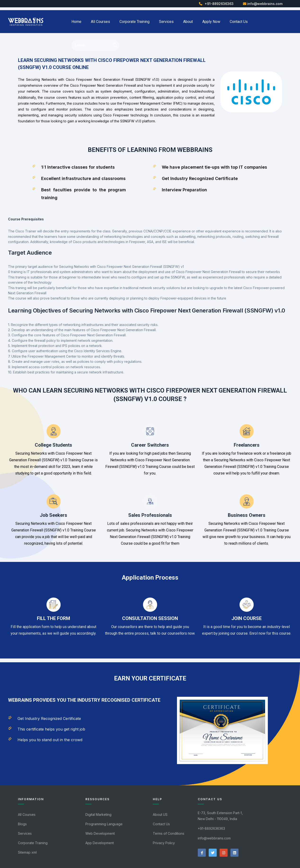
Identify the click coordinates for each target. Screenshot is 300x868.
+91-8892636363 (219, 4)
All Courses (100, 22)
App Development (100, 843)
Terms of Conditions (169, 833)
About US (160, 815)
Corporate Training (135, 22)
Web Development (100, 833)
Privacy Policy (164, 843)
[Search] (93, 45)
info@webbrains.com (265, 4)
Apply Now (211, 22)
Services (166, 22)
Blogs (22, 824)
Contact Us (239, 22)
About (188, 22)
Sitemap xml (27, 852)
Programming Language (104, 824)
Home (76, 22)
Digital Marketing (98, 815)
